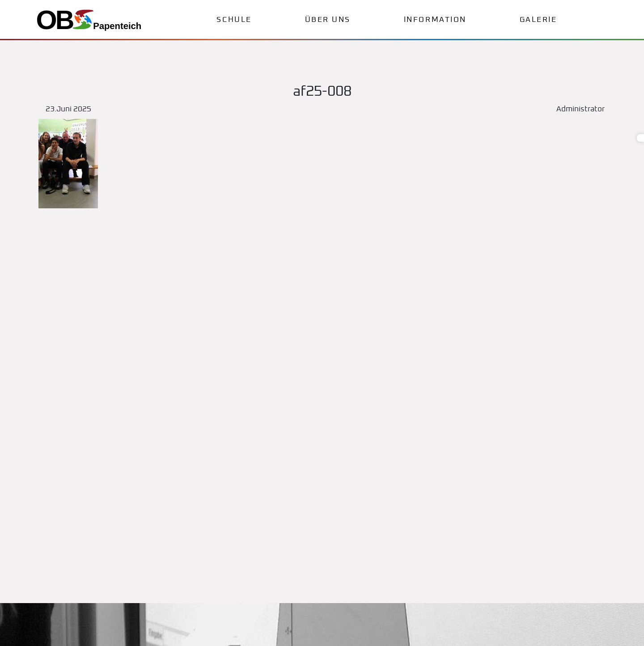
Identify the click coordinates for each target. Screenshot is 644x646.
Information (435, 20)
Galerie (538, 20)
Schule (234, 20)
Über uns (328, 20)
